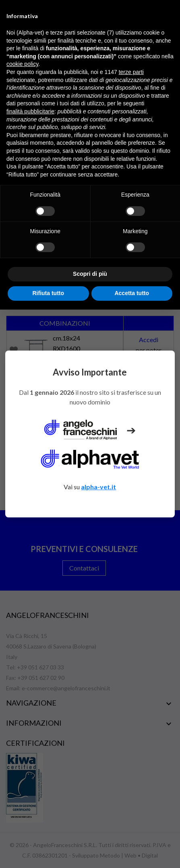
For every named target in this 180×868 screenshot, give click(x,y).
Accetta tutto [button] (132, 293)
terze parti (131, 72)
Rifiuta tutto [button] (48, 293)
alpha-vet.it (98, 487)
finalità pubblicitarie (30, 111)
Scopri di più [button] (90, 274)
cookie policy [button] (22, 64)
